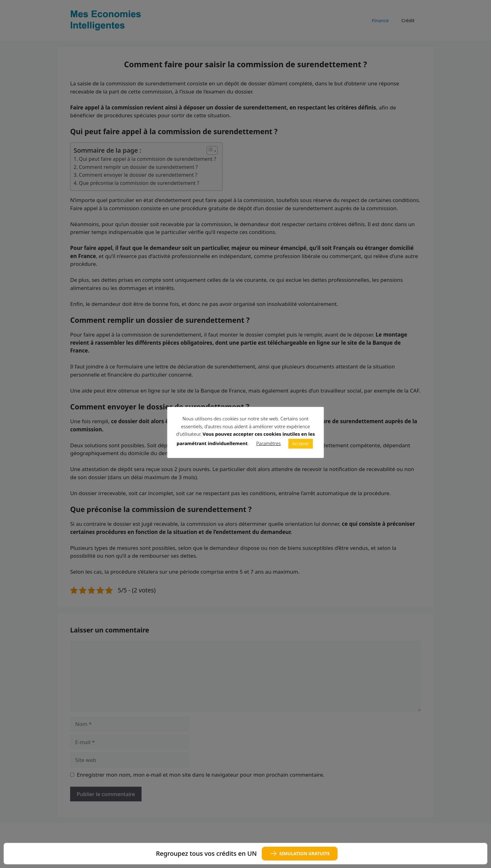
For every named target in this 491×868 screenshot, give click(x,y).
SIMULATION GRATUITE (300, 854)
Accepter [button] (301, 444)
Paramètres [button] (268, 443)
